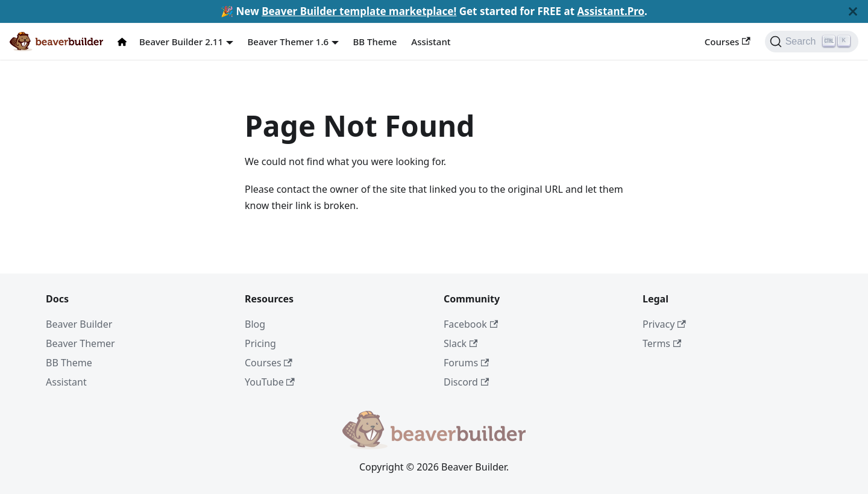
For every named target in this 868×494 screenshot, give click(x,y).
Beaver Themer (80, 343)
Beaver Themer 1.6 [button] (288, 42)
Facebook (471, 324)
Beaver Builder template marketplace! (359, 11)
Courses (728, 42)
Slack (461, 343)
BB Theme (375, 42)
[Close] (853, 11)
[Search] (812, 42)
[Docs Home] (125, 42)
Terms (662, 343)
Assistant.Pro (611, 11)
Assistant (431, 42)
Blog (255, 324)
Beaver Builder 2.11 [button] (181, 42)
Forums (466, 363)
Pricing (260, 343)
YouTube (270, 382)
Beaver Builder (79, 324)
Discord (466, 382)
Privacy (664, 324)
